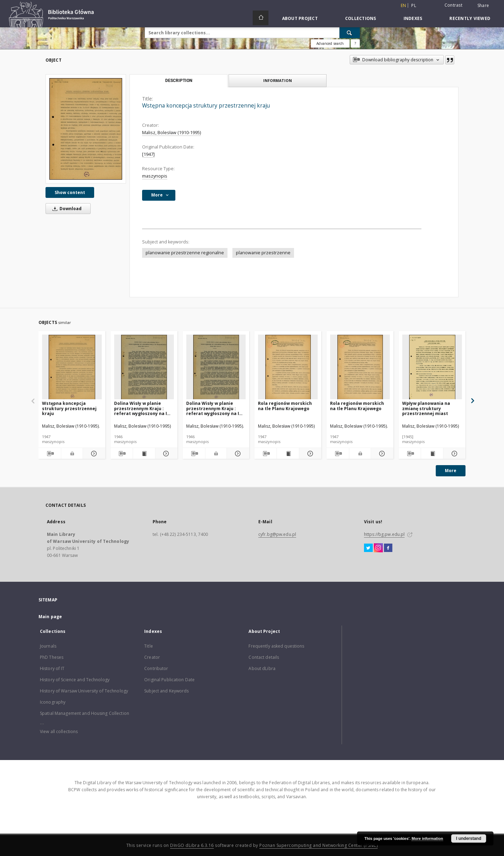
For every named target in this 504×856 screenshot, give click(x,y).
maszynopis (155, 176)
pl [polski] (414, 5)
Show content (70, 192)
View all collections (59, 731)
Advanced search (330, 43)
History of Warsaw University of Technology (84, 691)
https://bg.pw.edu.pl (384, 534)
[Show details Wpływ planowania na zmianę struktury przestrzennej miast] (453, 454)
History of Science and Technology (75, 680)
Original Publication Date (169, 680)
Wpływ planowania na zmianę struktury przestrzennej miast (426, 408)
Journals (48, 646)
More (451, 471)
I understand (469, 838)
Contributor (156, 668)
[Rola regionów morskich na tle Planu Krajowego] (288, 367)
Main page (50, 617)
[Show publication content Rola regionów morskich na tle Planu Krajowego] (288, 454)
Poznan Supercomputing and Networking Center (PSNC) (318, 845)
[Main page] (261, 18)
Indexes (413, 18)
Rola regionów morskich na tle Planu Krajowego (285, 406)
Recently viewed (470, 18)
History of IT (52, 668)
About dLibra (262, 668)
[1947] (148, 154)
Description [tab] (179, 81)
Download (66, 209)
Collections (361, 18)
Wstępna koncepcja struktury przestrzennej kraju (69, 408)
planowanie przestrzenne (263, 253)
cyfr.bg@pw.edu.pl (277, 534)
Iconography (53, 702)
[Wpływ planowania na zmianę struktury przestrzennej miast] (432, 367)
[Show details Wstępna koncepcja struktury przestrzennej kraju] (93, 454)
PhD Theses (52, 657)
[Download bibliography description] (50, 454)
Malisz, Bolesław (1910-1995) (171, 133)
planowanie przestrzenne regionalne (185, 253)
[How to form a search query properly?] (355, 43)
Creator (152, 657)
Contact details (264, 657)
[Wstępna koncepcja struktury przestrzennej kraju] (86, 129)
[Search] (350, 33)
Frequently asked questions (276, 646)
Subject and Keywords (166, 691)
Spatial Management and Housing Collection (85, 713)
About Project (300, 18)
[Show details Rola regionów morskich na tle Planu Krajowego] (309, 454)
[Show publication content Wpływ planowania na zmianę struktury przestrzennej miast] (432, 454)
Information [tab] (278, 80)
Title (149, 646)
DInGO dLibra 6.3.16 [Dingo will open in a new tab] (192, 845)
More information (427, 838)
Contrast (453, 5)
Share (483, 6)
